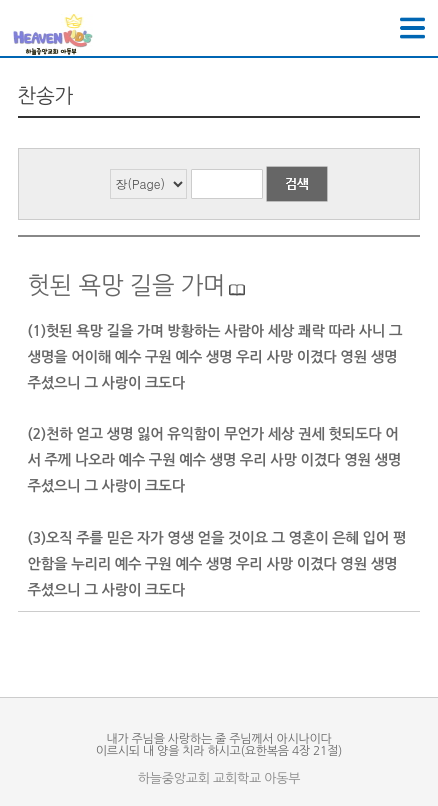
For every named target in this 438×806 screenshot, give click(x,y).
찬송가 (46, 96)
